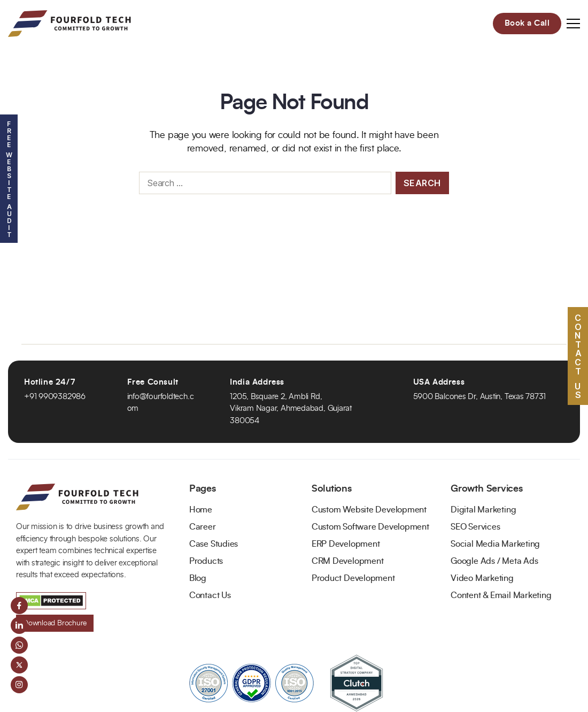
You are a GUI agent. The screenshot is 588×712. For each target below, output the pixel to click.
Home (201, 510)
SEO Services (475, 527)
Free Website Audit (9, 179)
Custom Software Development (370, 527)
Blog (198, 578)
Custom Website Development (369, 510)
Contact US (578, 355)
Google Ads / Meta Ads (494, 561)
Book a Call (527, 23)
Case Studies (214, 544)
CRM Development (348, 561)
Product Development (353, 578)
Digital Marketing (483, 510)
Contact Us (210, 595)
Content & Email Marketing (501, 595)
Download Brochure (55, 623)
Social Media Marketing (495, 544)
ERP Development (346, 544)
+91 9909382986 (55, 397)
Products (206, 561)
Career (203, 527)
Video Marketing (482, 578)
